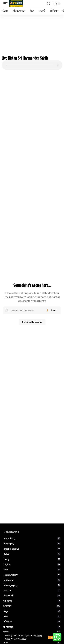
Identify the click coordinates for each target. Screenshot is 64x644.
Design (32, 559)
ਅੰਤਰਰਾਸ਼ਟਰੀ (32, 596)
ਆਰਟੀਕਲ (32, 606)
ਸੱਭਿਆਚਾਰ (32, 622)
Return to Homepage (32, 322)
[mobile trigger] (6, 4)
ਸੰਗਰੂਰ (32, 611)
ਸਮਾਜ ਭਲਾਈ (32, 627)
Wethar (32, 590)
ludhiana (32, 580)
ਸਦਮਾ (32, 616)
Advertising (32, 538)
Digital (32, 564)
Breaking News (32, 549)
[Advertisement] (32, 34)
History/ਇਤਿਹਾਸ (32, 575)
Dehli (32, 554)
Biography (32, 544)
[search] (49, 4)
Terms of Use (20, 639)
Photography (32, 585)
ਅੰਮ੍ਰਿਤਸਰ (32, 601)
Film (32, 570)
